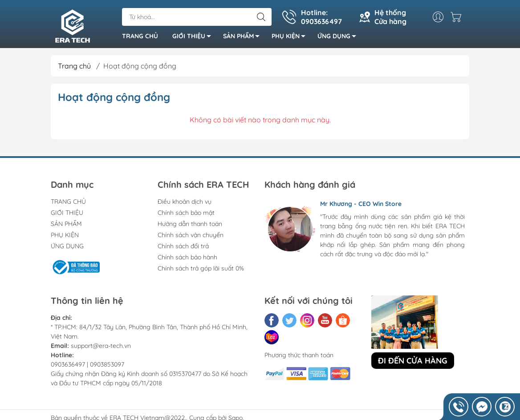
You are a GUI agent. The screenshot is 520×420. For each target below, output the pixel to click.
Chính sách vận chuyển (191, 235)
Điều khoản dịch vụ (185, 202)
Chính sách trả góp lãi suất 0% (201, 268)
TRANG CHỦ (140, 36)
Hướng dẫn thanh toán (190, 224)
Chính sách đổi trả (183, 246)
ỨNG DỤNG (339, 38)
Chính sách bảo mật (186, 213)
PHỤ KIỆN (291, 38)
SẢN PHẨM (244, 38)
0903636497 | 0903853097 (87, 364)
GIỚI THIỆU (194, 38)
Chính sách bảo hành (187, 257)
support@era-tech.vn (101, 346)
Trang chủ (74, 66)
